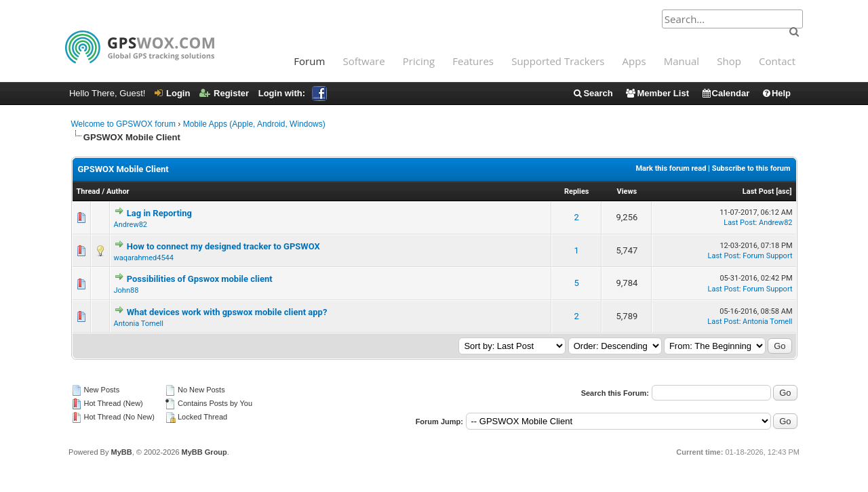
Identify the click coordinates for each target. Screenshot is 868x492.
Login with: (293, 93)
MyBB (121, 452)
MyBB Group (204, 452)
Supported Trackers (558, 61)
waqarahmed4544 (144, 258)
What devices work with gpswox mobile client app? (227, 312)
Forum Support (767, 256)
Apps (634, 61)
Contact (777, 61)
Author (118, 191)
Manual (682, 61)
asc (784, 191)
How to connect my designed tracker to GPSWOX (223, 246)
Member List (657, 93)
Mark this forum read (671, 168)
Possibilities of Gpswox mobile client (200, 279)
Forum (309, 61)
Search (592, 93)
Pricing (419, 61)
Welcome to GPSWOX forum (123, 124)
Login (172, 93)
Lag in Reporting (159, 213)
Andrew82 (131, 225)
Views (627, 191)
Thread (88, 191)
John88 (126, 290)
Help (776, 93)
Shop (729, 61)
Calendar (726, 93)
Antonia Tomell (139, 324)
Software (363, 61)
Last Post (758, 191)
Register (224, 93)
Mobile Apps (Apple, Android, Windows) (254, 124)
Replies (577, 191)
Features (473, 61)
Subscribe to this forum (751, 168)
